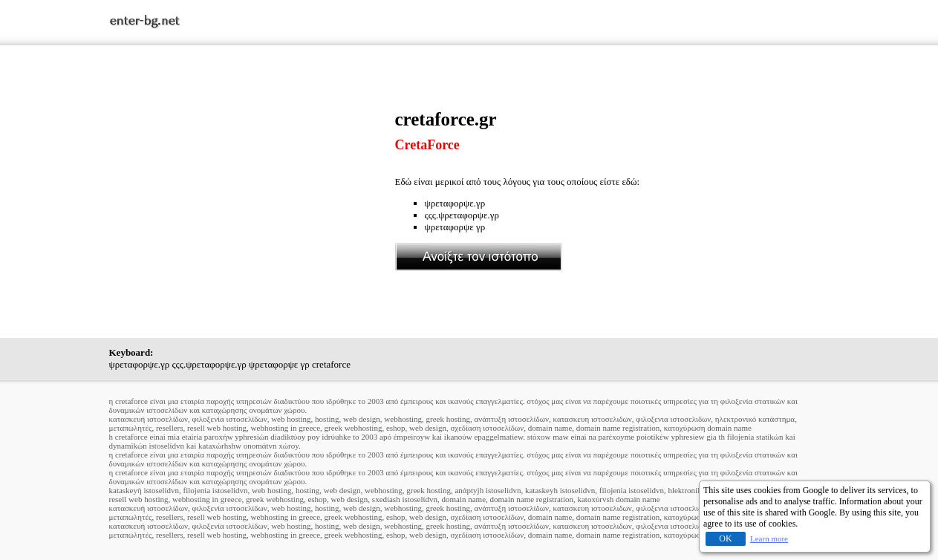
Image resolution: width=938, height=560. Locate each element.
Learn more (769, 538)
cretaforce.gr (446, 119)
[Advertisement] (252, 213)
